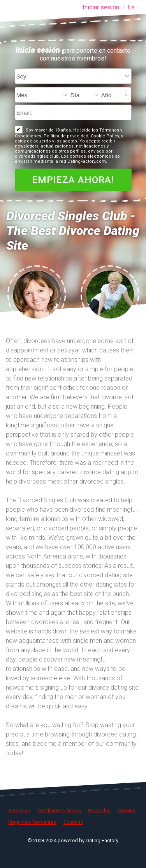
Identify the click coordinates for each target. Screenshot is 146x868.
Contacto (73, 822)
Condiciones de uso (59, 811)
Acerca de (19, 811)
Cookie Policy (105, 136)
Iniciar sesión (101, 7)
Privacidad (99, 811)
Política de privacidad (66, 136)
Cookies (127, 811)
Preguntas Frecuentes (32, 822)
